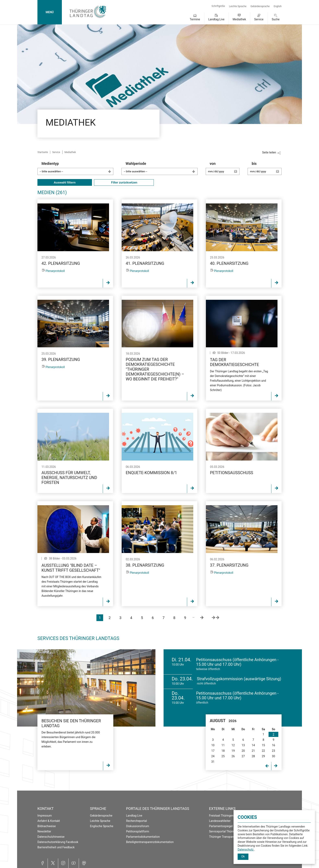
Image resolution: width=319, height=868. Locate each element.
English (278, 6)
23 (273, 751)
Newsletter (44, 831)
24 (213, 756)
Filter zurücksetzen (124, 183)
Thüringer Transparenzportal (227, 837)
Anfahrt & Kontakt (49, 821)
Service (259, 19)
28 (253, 756)
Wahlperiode (161, 168)
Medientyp (77, 168)
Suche (276, 19)
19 (233, 751)
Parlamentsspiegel (221, 826)
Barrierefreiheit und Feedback (56, 847)
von (225, 170)
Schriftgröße (218, 6)
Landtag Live (216, 19)
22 (263, 751)
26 (233, 756)
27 (243, 756)
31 (213, 762)
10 (213, 745)
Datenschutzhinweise (51, 837)
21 (253, 751)
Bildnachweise (47, 826)
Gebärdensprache (260, 6)
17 (213, 751)
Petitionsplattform (138, 831)
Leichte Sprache (238, 6)
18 (223, 751)
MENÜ (50, 12)
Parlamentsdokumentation (143, 837)
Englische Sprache (102, 826)
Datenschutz (246, 850)
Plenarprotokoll (55, 271)
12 (233, 745)
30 (273, 756)
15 (263, 745)
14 (253, 745)
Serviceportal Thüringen (224, 831)
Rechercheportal (137, 821)
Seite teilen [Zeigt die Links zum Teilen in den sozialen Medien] (269, 152)
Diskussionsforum (138, 826)
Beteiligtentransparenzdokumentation (150, 842)
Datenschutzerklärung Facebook (58, 842)
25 (223, 756)
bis (267, 170)
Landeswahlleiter (220, 821)
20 (243, 751)
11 (223, 745)
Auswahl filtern (65, 182)
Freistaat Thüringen (221, 816)
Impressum (45, 816)
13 (243, 745)
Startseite (43, 152)
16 (273, 745)
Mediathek (239, 19)
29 (263, 756)
